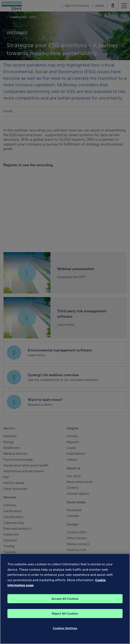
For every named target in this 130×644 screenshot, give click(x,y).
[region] (65, 599)
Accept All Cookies (65, 599)
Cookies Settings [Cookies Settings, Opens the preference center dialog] (65, 628)
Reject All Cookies (65, 614)
